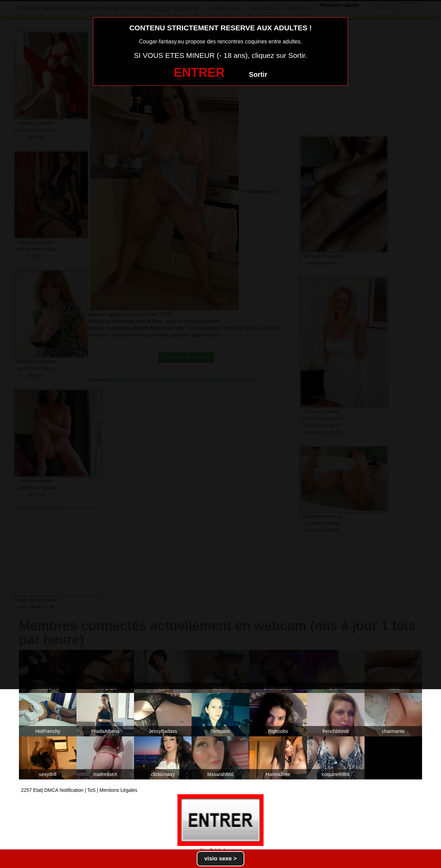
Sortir (258, 74)
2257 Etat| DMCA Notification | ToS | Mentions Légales (79, 790)
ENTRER (199, 73)
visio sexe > (221, 859)
